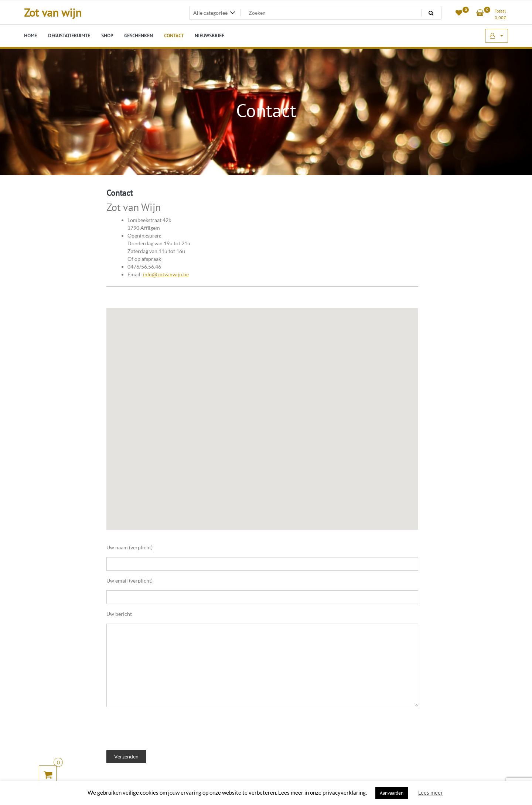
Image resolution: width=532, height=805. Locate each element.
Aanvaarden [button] (392, 793)
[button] (300, 417)
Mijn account (497, 36)
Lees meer (430, 793)
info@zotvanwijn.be (166, 274)
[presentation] (163, 729)
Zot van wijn (53, 12)
